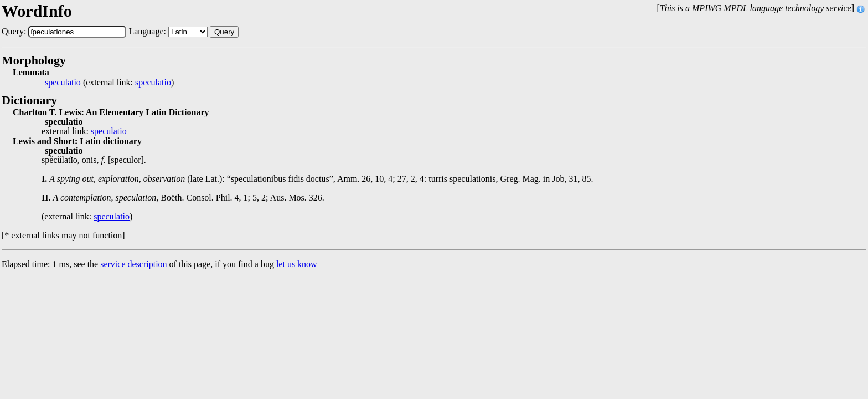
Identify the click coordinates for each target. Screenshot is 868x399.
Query (224, 32)
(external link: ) (109, 83)
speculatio (63, 83)
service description (133, 264)
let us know (297, 264)
